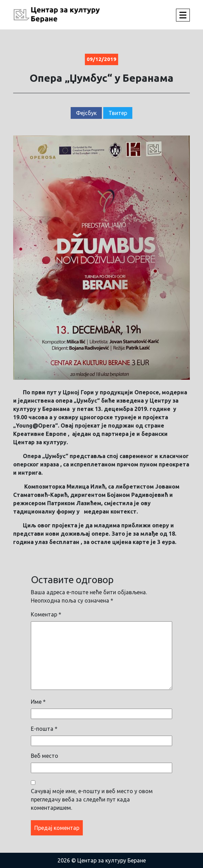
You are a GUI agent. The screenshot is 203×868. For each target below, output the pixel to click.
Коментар (46, 614)
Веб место (45, 756)
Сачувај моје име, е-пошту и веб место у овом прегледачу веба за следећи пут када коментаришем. (92, 799)
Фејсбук (86, 113)
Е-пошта (44, 729)
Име (38, 702)
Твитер (118, 113)
